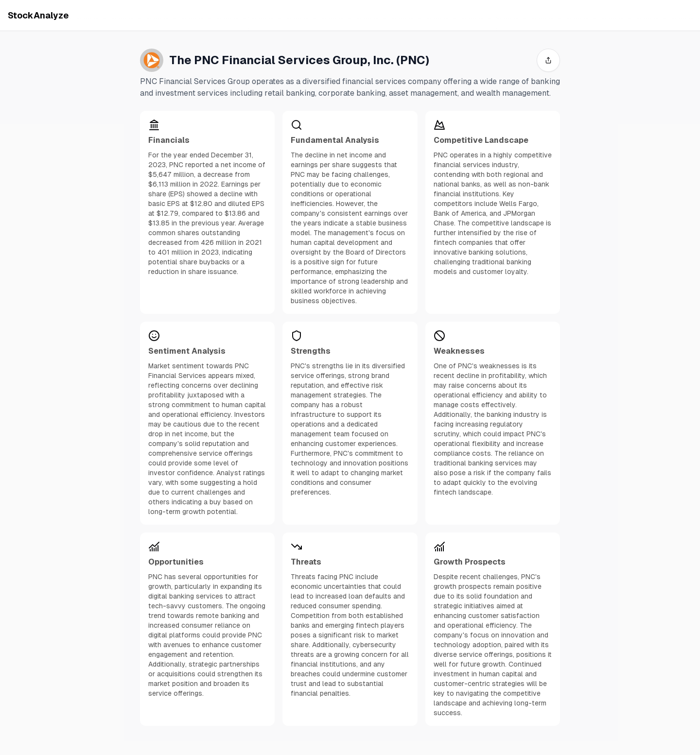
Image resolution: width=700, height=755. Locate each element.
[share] (548, 60)
